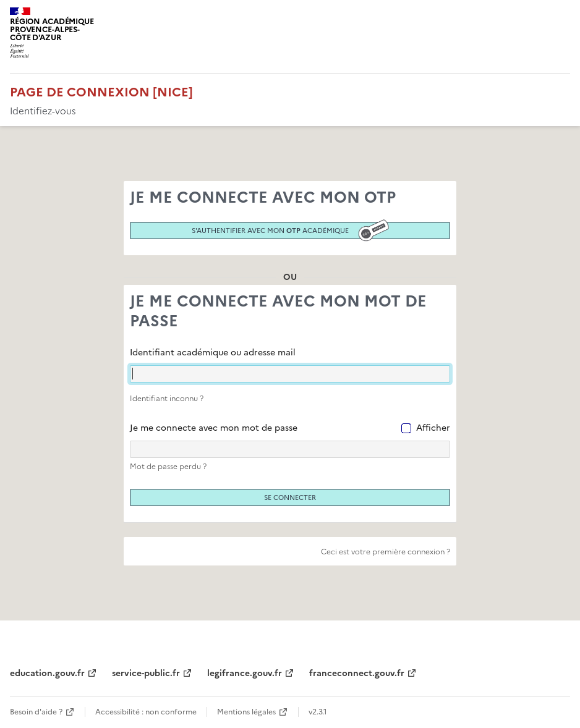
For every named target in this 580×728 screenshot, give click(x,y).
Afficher (433, 428)
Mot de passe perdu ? (168, 467)
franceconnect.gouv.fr (357, 673)
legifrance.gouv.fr (245, 673)
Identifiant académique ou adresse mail (213, 353)
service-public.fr (146, 673)
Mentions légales (246, 712)
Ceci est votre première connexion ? (386, 552)
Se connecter (290, 497)
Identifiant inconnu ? (167, 399)
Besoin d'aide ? (36, 712)
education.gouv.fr (47, 673)
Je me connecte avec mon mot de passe (214, 428)
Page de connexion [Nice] (101, 92)
